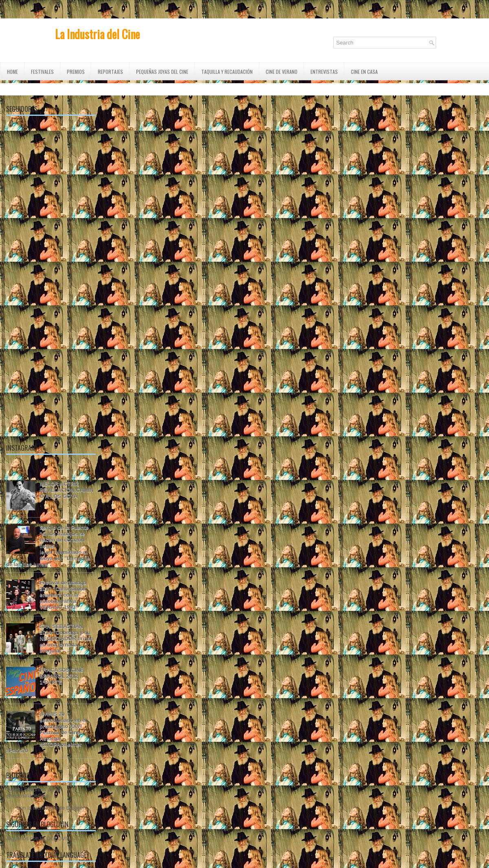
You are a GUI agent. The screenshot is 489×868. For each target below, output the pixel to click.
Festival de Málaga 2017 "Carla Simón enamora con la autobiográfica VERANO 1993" (63, 595)
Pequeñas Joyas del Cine (162, 72)
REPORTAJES (110, 72)
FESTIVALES (42, 72)
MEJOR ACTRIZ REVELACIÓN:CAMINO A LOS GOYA (66, 490)
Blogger (75, 808)
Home (12, 72)
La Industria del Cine (97, 34)
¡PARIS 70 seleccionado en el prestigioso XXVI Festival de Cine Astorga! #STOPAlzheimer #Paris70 (46, 732)
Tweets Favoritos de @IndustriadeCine (30, 793)
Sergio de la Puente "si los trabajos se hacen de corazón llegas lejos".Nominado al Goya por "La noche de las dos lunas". (48, 546)
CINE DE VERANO (282, 72)
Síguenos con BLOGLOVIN (38, 838)
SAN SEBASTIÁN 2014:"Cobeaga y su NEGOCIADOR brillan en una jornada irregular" (66, 639)
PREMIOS (76, 72)
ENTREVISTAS (324, 72)
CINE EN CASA (364, 72)
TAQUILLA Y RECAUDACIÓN (227, 72)
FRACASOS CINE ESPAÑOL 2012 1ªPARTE (62, 676)
